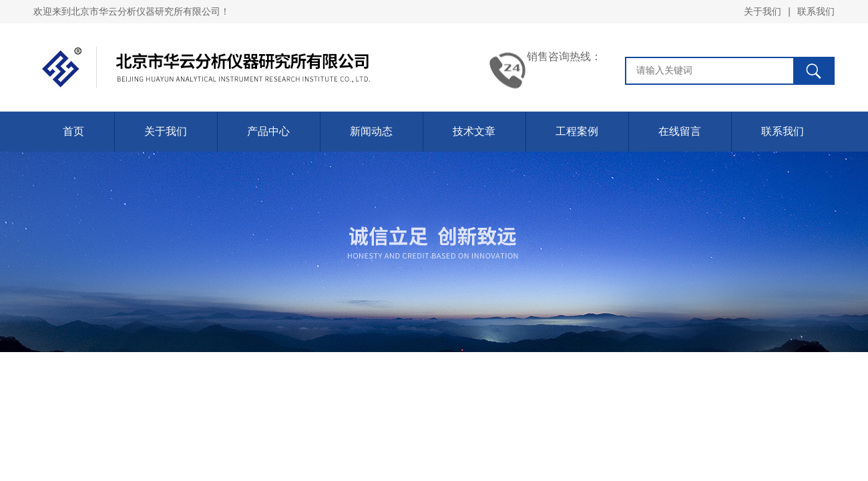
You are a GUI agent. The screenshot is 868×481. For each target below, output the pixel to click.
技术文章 (474, 131)
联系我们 (816, 11)
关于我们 (763, 11)
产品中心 (268, 131)
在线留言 (680, 131)
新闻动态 (371, 131)
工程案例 (577, 131)
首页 (73, 131)
